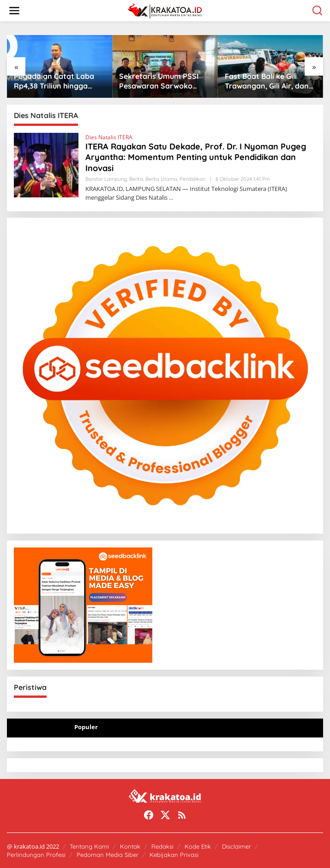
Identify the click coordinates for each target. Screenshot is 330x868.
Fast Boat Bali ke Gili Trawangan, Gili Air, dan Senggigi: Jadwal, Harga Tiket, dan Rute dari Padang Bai (268, 81)
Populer (86, 727)
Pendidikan (192, 179)
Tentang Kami (89, 846)
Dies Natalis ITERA (109, 137)
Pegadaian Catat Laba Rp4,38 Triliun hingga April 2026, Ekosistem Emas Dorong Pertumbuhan (54, 81)
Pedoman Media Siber (108, 855)
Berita (136, 179)
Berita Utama (161, 179)
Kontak (130, 846)
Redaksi (162, 846)
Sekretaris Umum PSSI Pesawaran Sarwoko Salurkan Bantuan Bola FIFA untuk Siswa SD (160, 81)
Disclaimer (237, 846)
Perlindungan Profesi (36, 855)
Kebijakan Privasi (174, 855)
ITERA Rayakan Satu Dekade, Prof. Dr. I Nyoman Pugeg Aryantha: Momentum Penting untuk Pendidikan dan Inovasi (196, 157)
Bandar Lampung (106, 179)
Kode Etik (198, 846)
